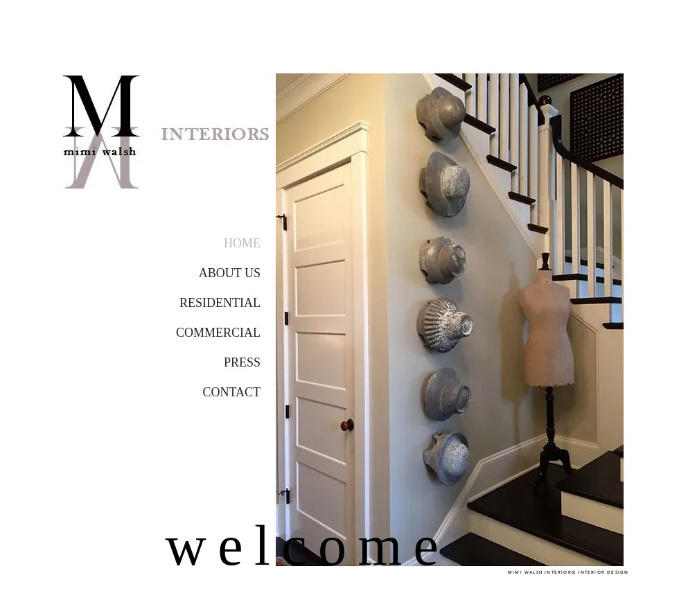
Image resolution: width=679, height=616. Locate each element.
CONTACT (231, 392)
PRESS (242, 362)
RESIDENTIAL (220, 303)
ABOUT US (230, 273)
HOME (242, 243)
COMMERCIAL (218, 333)
